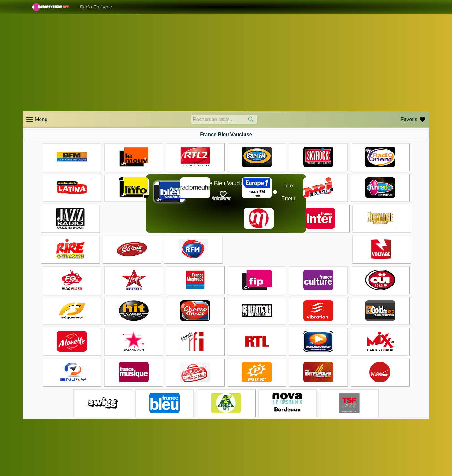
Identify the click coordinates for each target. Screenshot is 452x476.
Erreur (288, 198)
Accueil (237, 446)
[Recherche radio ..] (224, 120)
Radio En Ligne (96, 7)
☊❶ (273, 192)
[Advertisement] (226, 63)
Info (289, 186)
